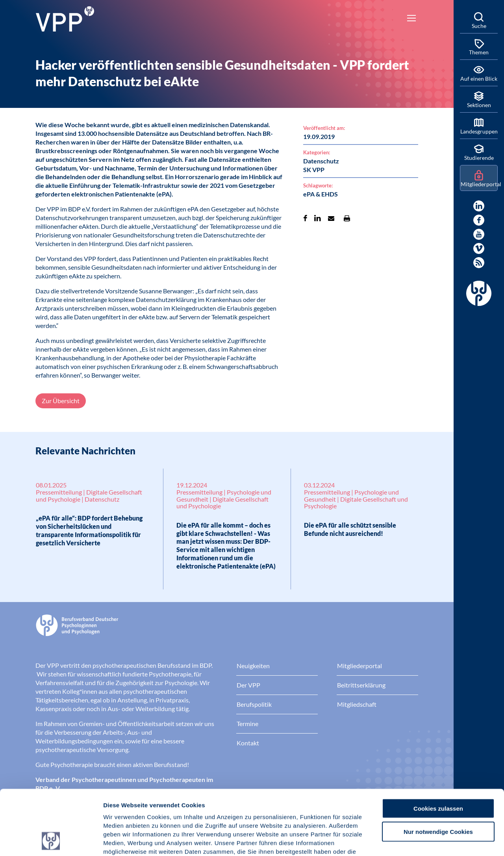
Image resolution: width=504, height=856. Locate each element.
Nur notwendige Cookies (438, 771)
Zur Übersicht (61, 401)
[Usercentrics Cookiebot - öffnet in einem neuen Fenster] (51, 841)
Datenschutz (162, 809)
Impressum (120, 809)
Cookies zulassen (438, 748)
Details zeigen (419, 840)
